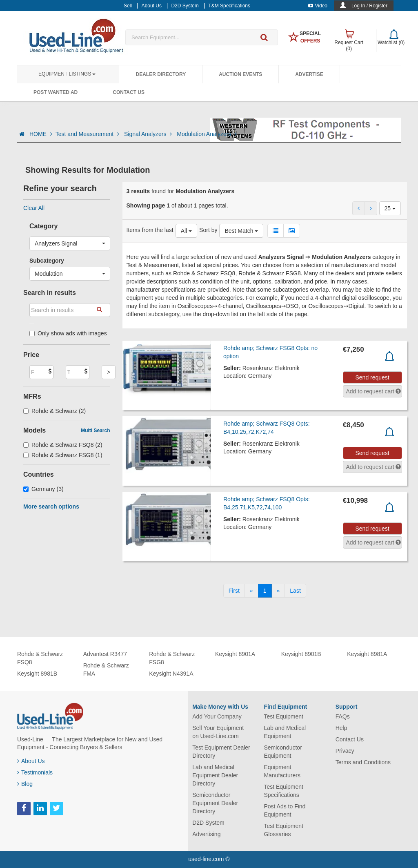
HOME (41, 134)
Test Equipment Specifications (283, 791)
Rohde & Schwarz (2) (54, 411)
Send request (372, 377)
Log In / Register (369, 6)
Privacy (345, 751)
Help (341, 728)
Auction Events (240, 74)
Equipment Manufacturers (282, 771)
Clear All (34, 208)
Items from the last (150, 230)
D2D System (208, 823)
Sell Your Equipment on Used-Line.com (218, 732)
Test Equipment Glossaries (283, 830)
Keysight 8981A (367, 654)
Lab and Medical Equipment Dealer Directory (215, 775)
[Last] (295, 591)
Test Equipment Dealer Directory (221, 752)
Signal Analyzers (149, 134)
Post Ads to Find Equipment (285, 810)
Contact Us (129, 92)
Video (318, 6)
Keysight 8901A (235, 654)
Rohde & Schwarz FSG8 (172, 658)
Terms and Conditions (363, 762)
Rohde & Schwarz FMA (106, 669)
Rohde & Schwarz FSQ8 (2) (63, 445)
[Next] (278, 591)
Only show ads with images (68, 333)
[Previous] (251, 591)
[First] (234, 591)
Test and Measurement (88, 134)
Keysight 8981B (37, 674)
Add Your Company (217, 716)
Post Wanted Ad (56, 92)
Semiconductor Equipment (283, 752)
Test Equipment (283, 716)
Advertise (309, 74)
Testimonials (35, 772)
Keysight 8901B (301, 654)
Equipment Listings (67, 74)
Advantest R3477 (105, 654)
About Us (31, 761)
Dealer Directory (161, 74)
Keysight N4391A (171, 674)
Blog (25, 784)
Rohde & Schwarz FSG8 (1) (63, 455)
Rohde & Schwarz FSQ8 (40, 658)
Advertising (206, 834)
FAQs (343, 716)
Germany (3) (43, 489)
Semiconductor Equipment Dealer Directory (215, 803)
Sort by (208, 230)
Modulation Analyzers (207, 134)
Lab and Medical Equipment (285, 732)
